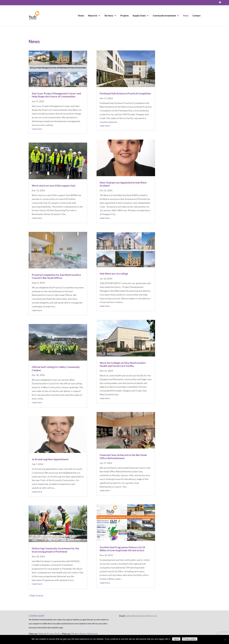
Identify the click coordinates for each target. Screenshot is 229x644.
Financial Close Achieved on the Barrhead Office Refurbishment (123, 456)
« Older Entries (36, 596)
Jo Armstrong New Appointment (50, 459)
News (186, 16)
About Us (93, 16)
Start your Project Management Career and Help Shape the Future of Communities (56, 95)
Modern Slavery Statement (84, 634)
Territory (109, 16)
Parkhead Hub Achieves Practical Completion (125, 93)
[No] (225, 640)
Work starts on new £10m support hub (54, 185)
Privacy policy (190, 639)
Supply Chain (139, 16)
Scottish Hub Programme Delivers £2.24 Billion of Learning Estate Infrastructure (122, 549)
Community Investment (164, 16)
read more (37, 129)
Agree (176, 639)
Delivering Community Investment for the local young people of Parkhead (56, 550)
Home (81, 16)
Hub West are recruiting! (114, 273)
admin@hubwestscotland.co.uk (141, 616)
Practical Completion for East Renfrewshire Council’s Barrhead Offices (56, 276)
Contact (196, 16)
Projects (125, 16)
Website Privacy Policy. (50, 634)
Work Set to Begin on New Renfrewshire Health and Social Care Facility (123, 364)
